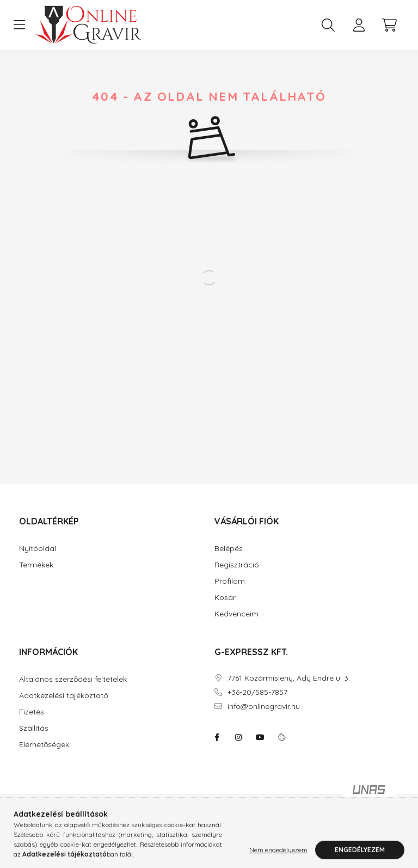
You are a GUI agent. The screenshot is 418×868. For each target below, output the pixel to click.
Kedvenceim (236, 614)
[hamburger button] (19, 25)
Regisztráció (237, 565)
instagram (238, 737)
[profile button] (359, 25)
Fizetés (32, 712)
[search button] (328, 25)
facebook (217, 737)
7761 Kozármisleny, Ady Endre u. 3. (289, 678)
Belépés (229, 549)
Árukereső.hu (180, 821)
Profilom (230, 581)
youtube (260, 737)
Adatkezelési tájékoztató (64, 696)
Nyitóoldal (38, 549)
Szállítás (34, 728)
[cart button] (389, 25)
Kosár (225, 598)
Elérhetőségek (44, 745)
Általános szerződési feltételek (73, 679)
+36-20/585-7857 (257, 692)
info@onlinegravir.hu (264, 707)
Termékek (36, 565)
